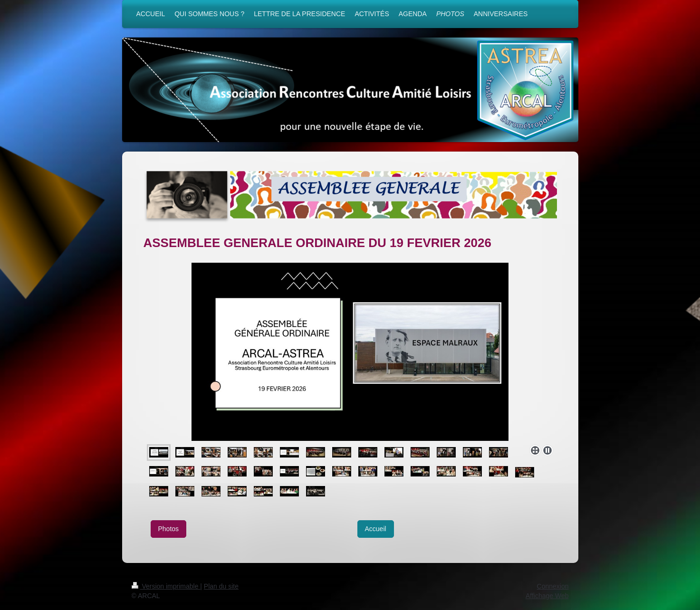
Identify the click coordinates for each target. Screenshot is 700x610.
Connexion (553, 586)
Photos (169, 529)
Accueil (376, 529)
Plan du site (221, 586)
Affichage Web (547, 596)
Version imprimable (166, 586)
